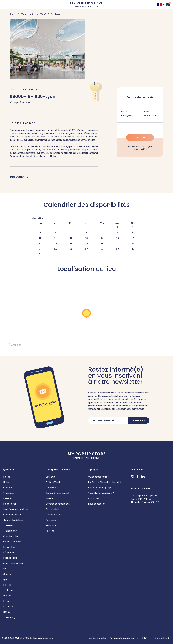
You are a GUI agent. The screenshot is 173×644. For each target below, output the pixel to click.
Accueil (13, 14)
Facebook (138, 477)
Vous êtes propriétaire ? (101, 493)
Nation (7, 482)
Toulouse (8, 590)
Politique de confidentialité (124, 638)
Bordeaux (8, 607)
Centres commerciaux (58, 504)
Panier (168, 4)
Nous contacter (96, 504)
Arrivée (124, 111)
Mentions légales (97, 638)
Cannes (7, 574)
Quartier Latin (10, 536)
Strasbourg (9, 617)
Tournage (51, 520)
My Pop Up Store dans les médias (106, 482)
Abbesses (8, 525)
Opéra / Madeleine (13, 520)
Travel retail (52, 509)
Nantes (7, 596)
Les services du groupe (100, 488)
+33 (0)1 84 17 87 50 (141, 499)
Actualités (93, 498)
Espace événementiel (57, 493)
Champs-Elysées (12, 515)
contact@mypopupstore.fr (145, 496)
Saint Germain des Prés (16, 509)
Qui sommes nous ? (98, 477)
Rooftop (50, 531)
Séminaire (51, 525)
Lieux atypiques (54, 515)
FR (159, 5)
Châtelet (8, 488)
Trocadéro (9, 493)
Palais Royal (9, 504)
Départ (147, 111)
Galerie (50, 498)
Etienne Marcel (11, 558)
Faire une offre (140, 149)
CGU (144, 638)
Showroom (51, 488)
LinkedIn (143, 477)
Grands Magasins (12, 542)
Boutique (50, 477)
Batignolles (9, 547)
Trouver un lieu (28, 14)
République (9, 552)
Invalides (8, 498)
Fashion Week (53, 482)
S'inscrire (139, 420)
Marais (7, 477)
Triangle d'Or (10, 531)
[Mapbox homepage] (15, 345)
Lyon (6, 579)
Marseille (8, 585)
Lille (5, 569)
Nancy (7, 612)
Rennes (7, 601)
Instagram (132, 477)
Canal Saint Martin (13, 563)
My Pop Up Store (86, 5)
